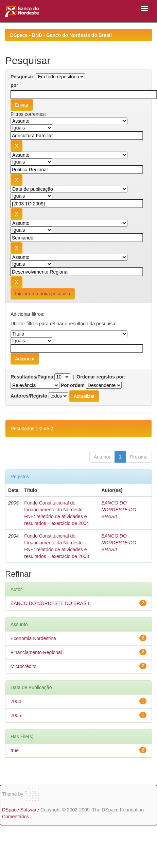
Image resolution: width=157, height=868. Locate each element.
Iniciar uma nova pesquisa (43, 294)
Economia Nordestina (33, 638)
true (15, 750)
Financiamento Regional (36, 652)
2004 (16, 701)
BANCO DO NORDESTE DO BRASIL (119, 510)
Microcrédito (23, 666)
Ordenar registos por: (101, 377)
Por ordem (73, 385)
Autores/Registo (29, 396)
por (14, 85)
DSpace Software (21, 810)
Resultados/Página (32, 377)
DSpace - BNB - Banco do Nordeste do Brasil (61, 35)
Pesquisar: (23, 77)
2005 (16, 715)
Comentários (15, 817)
